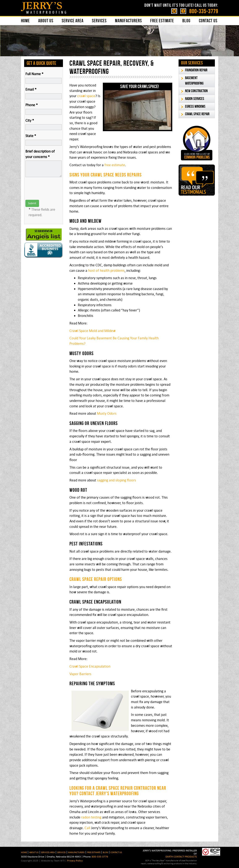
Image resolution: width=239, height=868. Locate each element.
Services (99, 21)
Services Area (48, 852)
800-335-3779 (204, 11)
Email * (31, 89)
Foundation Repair (196, 70)
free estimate (115, 165)
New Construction (196, 91)
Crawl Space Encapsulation (90, 666)
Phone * (32, 105)
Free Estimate (162, 21)
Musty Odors (107, 413)
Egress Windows (195, 106)
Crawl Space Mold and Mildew (93, 331)
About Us (46, 21)
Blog (186, 21)
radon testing (91, 817)
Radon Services (195, 99)
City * (30, 120)
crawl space (86, 96)
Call (87, 828)
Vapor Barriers (80, 674)
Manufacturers (128, 21)
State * (31, 136)
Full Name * (34, 74)
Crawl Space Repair (197, 114)
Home (25, 21)
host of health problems (106, 271)
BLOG (105, 852)
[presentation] (57, 188)
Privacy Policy (75, 860)
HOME (24, 852)
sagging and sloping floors (116, 480)
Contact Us (208, 21)
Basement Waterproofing (194, 81)
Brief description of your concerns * (40, 154)
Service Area (73, 21)
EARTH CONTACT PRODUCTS (181, 856)
